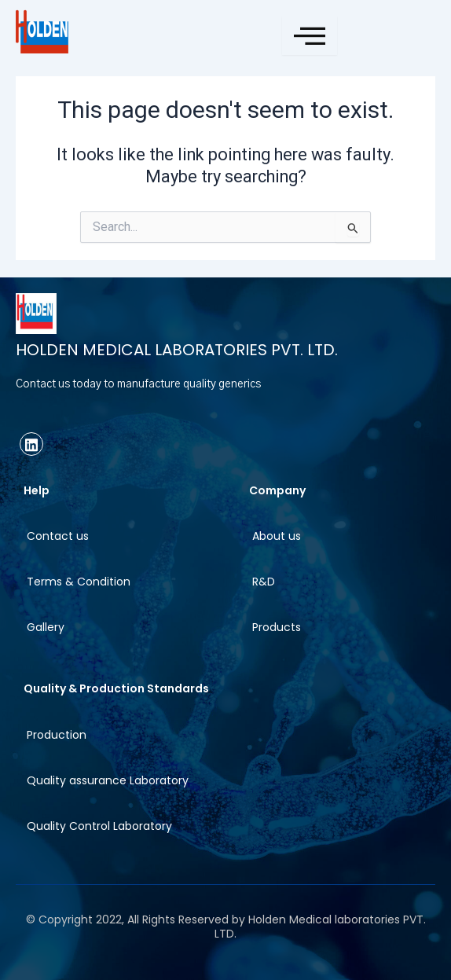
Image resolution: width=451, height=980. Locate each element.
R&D (264, 582)
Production (57, 735)
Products (277, 627)
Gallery (46, 627)
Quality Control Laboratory (99, 826)
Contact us (58, 536)
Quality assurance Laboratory (108, 780)
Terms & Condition (79, 582)
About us (277, 536)
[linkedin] (31, 444)
